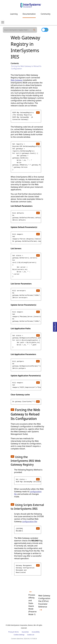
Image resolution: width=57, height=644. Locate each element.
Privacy (11, 632)
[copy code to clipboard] (38, 112)
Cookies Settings (19, 635)
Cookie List (31, 635)
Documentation (29, 14)
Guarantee (25, 632)
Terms (17, 632)
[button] (12, 410)
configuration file (29, 521)
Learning (14, 14)
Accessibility (36, 632)
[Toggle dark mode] (45, 30)
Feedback (55, 326)
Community (46, 14)
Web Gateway (17, 80)
